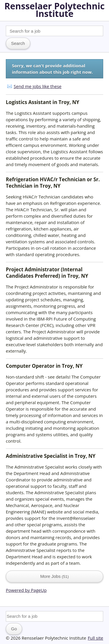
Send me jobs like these (37, 86)
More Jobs (54, 576)
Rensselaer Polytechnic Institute (54, 10)
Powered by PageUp (26, 590)
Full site (95, 638)
